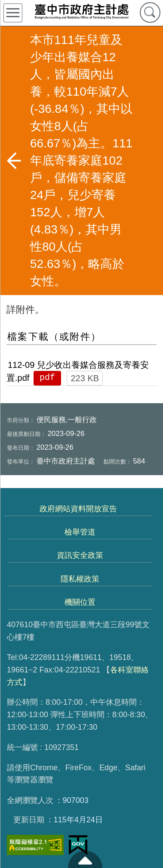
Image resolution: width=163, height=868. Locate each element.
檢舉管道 (80, 532)
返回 (14, 161)
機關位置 (80, 602)
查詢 (150, 12)
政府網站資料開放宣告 (78, 509)
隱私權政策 (80, 579)
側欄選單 (13, 13)
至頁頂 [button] (85, 859)
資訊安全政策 (80, 555)
